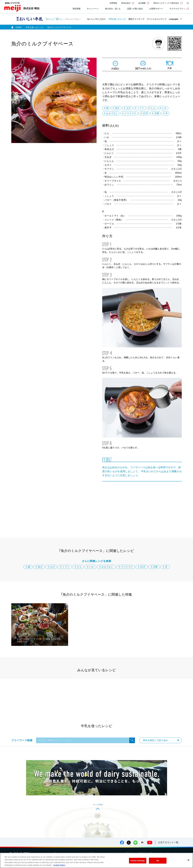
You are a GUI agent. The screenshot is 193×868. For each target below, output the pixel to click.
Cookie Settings (138, 861)
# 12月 (144, 113)
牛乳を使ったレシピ (117, 19)
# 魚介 (116, 108)
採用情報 (113, 3)
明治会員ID (128, 3)
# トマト (140, 108)
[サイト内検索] (187, 3)
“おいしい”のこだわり (96, 19)
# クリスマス (129, 113)
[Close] (188, 860)
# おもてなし (111, 113)
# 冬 (165, 113)
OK (158, 861)
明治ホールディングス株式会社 (168, 3)
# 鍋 (106, 108)
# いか (163, 108)
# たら (152, 108)
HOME (19, 27)
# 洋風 (155, 113)
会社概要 (144, 3)
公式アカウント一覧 (168, 842)
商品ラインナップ (136, 19)
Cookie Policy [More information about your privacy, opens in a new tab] (59, 865)
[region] (96, 860)
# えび (127, 108)
